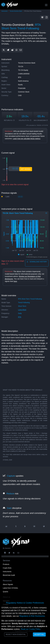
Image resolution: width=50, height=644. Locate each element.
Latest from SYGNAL (11, 588)
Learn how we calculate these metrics (26, 139)
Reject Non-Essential (16, 634)
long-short (22, 310)
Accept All (39, 634)
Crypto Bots (7, 568)
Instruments (4, 11)
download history (37, 262)
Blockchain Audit (9, 575)
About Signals (8, 584)
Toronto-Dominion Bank (16, 11)
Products (6, 564)
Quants (5, 592)
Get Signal (26, 169)
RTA (20, 317)
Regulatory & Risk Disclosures (32, 616)
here (15, 281)
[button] (42, 18)
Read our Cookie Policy (31, 629)
